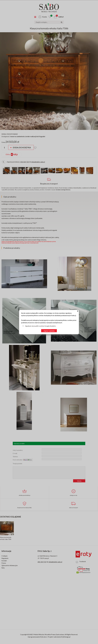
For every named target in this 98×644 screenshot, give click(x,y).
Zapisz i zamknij (49, 331)
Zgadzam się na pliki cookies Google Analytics (41, 326)
